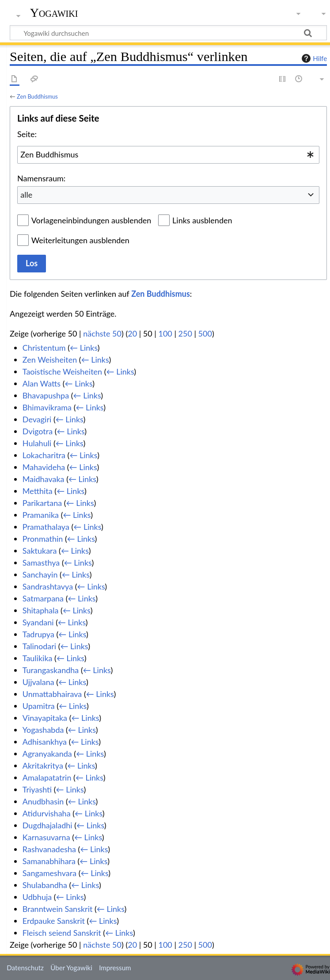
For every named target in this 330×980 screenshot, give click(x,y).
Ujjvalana (38, 682)
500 (205, 333)
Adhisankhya (45, 742)
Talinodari (39, 646)
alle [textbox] (26, 195)
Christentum (44, 348)
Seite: (27, 134)
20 (132, 333)
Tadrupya (38, 634)
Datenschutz (25, 968)
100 (165, 333)
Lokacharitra (44, 455)
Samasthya (41, 563)
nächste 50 (102, 333)
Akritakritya (43, 766)
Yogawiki (54, 13)
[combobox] (168, 155)
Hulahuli (37, 443)
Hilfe (313, 58)
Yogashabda (43, 730)
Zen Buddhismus (37, 96)
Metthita (38, 491)
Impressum (115, 968)
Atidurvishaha (47, 813)
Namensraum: (41, 178)
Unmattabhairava (52, 694)
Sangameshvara (49, 873)
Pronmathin (43, 539)
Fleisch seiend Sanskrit (62, 933)
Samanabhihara (49, 861)
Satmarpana (43, 598)
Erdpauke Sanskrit (54, 921)
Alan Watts (42, 383)
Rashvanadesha (49, 849)
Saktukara (40, 551)
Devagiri (37, 419)
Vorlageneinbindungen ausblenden (91, 220)
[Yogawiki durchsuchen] (168, 33)
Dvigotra (38, 431)
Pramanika (41, 515)
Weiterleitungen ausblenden (80, 240)
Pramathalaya (46, 527)
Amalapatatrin (47, 777)
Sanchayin (40, 574)
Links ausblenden (202, 220)
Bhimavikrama (47, 407)
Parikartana (42, 503)
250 (185, 333)
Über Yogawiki (71, 968)
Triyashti (37, 789)
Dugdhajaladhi (47, 825)
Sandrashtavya (48, 586)
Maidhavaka (44, 479)
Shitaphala (41, 610)
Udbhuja (37, 897)
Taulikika (38, 658)
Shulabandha (45, 885)
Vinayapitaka (45, 718)
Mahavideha (44, 467)
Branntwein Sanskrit (58, 909)
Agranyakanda (47, 754)
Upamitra (39, 706)
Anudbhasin (43, 801)
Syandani (38, 622)
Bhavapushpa (46, 395)
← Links (84, 348)
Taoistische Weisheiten (62, 371)
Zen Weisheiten (50, 360)
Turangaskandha (51, 670)
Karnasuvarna (46, 837)
